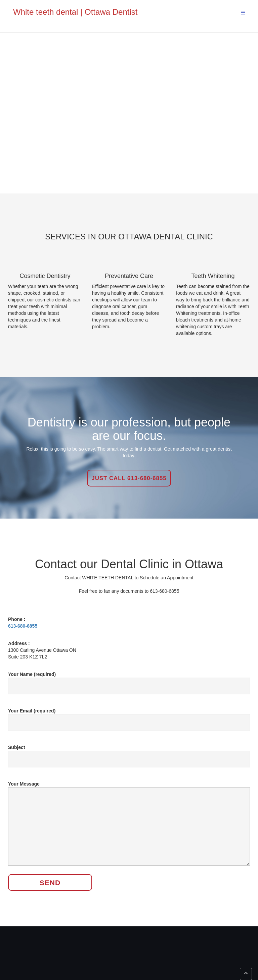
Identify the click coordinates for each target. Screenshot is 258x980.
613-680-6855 (23, 626)
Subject (129, 753)
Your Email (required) (129, 717)
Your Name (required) (129, 680)
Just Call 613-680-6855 (129, 478)
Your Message (129, 824)
